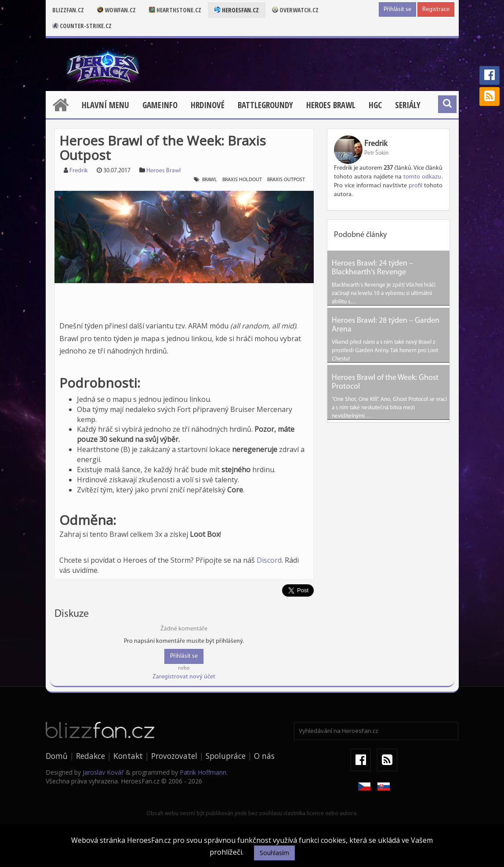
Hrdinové (208, 105)
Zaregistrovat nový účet (184, 677)
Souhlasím (274, 853)
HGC (375, 105)
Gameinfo (160, 105)
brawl (210, 180)
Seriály (408, 105)
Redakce (91, 756)
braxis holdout (242, 180)
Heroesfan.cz (237, 10)
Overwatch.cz (295, 10)
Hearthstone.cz (175, 10)
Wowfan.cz (116, 10)
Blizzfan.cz (68, 10)
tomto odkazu (422, 177)
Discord (269, 560)
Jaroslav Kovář (103, 772)
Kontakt (128, 756)
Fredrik (79, 171)
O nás (264, 756)
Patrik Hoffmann (203, 772)
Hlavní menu (105, 105)
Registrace (436, 9)
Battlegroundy (265, 105)
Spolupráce (226, 756)
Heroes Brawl (331, 105)
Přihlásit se (397, 9)
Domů (57, 756)
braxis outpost (286, 180)
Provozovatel (174, 756)
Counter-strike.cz (82, 26)
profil (415, 186)
